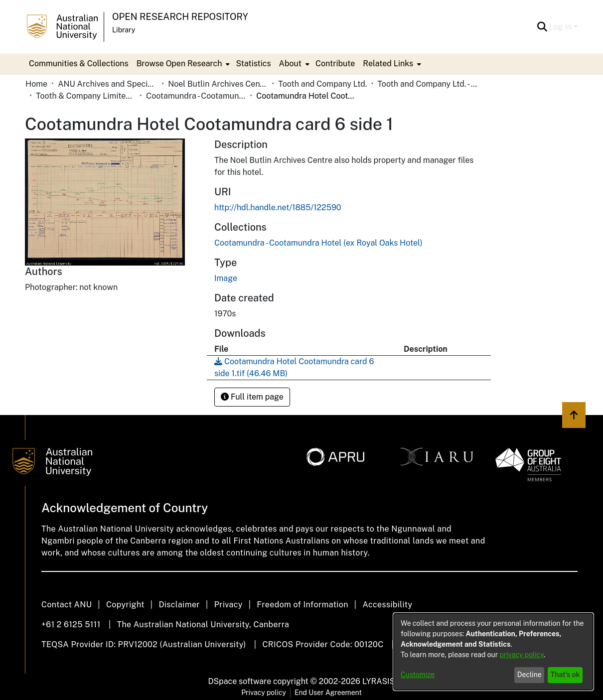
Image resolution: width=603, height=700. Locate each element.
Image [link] (226, 278)
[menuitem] (182, 64)
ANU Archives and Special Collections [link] (108, 84)
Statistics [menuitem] (253, 64)
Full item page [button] (252, 397)
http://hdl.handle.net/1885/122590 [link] (278, 208)
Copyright (125, 605)
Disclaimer (179, 605)
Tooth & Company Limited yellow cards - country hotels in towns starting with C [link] (86, 96)
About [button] (290, 64)
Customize (418, 675)
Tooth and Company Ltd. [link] (322, 84)
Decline (529, 675)
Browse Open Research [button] (179, 64)
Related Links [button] (388, 64)
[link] (318, 243)
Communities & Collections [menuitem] (79, 64)
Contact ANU (67, 605)
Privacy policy (264, 693)
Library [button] (124, 30)
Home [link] (36, 84)
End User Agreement (328, 693)
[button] (542, 27)
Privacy (228, 605)
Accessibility (387, 605)
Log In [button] (561, 27)
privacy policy (522, 655)
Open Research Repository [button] (180, 17)
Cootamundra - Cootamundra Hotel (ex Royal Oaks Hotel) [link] (196, 96)
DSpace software (240, 681)
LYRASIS (378, 681)
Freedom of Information (302, 605)
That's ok (565, 675)
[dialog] (493, 652)
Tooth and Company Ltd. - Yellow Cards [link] (427, 84)
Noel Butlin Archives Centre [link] (218, 84)
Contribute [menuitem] (335, 64)
